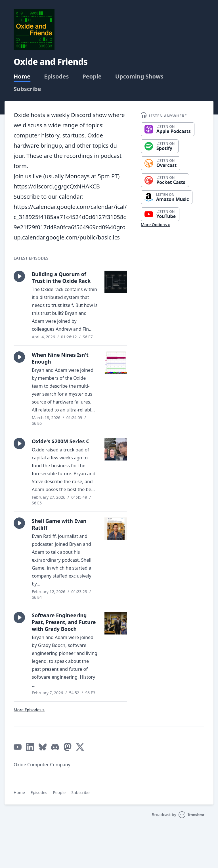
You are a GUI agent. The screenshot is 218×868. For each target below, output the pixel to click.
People (92, 77)
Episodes (56, 77)
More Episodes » (29, 710)
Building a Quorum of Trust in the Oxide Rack (61, 277)
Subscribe (27, 89)
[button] (19, 276)
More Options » (155, 225)
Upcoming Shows (139, 77)
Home (22, 77)
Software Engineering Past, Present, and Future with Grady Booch (64, 622)
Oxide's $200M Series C (61, 441)
